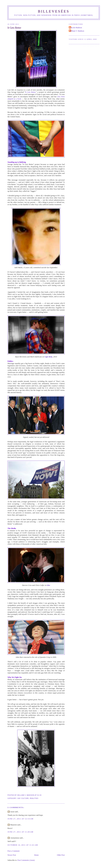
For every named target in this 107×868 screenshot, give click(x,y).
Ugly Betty (48, 357)
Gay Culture (23, 798)
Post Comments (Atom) (26, 860)
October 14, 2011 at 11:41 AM (23, 845)
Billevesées (54, 11)
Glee (48, 585)
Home (37, 855)
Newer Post (12, 855)
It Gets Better (14, 28)
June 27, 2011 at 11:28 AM (20, 832)
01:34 (39, 795)
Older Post (61, 855)
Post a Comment (14, 851)
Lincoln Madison (76, 28)
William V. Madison (77, 31)
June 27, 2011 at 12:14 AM (20, 819)
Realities (34, 798)
